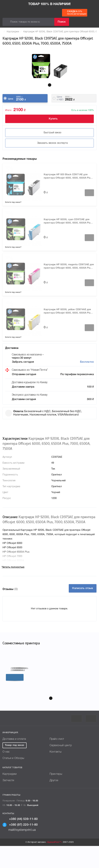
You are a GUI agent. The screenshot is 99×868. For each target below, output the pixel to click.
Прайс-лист (57, 760)
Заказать (89, 193)
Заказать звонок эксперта (50, 143)
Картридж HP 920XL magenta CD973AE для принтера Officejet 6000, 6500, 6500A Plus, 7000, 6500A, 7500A (69, 267)
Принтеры (56, 795)
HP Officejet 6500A (55, 688)
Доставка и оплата (14, 760)
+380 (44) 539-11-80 (20, 840)
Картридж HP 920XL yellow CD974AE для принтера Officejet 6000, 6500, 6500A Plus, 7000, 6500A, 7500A (68, 312)
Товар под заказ (15, 766)
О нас (6, 773)
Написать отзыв (83, 588)
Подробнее (33, 704)
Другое (54, 801)
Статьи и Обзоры (13, 779)
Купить (49, 119)
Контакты (56, 773)
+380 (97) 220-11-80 (20, 846)
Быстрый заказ (50, 133)
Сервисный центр (61, 766)
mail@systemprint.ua (19, 851)
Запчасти (8, 801)
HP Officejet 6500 (16, 688)
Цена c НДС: (60, 98)
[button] (50, 85)
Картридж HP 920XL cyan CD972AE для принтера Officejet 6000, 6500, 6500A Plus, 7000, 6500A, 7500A (68, 222)
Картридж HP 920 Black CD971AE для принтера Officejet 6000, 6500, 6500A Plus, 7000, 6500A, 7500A (68, 177)
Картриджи (13, 32)
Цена (11, 99)
